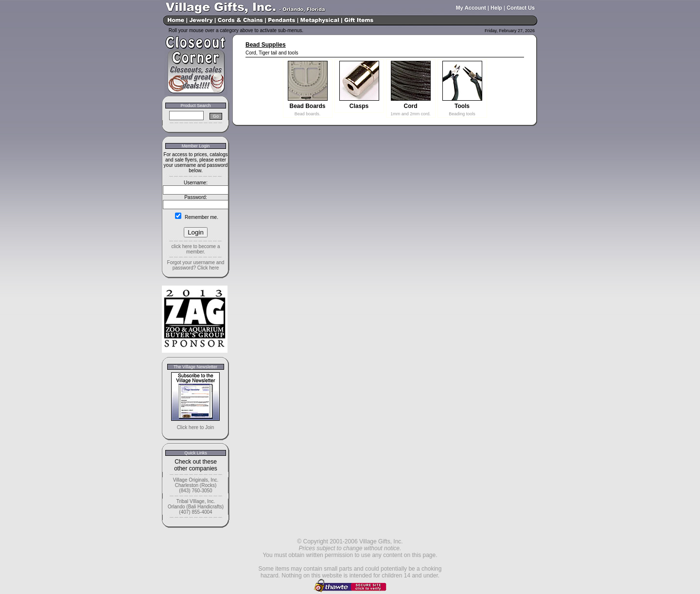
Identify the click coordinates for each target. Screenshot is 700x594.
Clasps (359, 106)
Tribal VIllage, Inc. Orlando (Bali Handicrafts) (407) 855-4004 (196, 507)
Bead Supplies (266, 45)
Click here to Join (196, 427)
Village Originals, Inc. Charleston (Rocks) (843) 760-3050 (196, 485)
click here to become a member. (195, 249)
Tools (462, 106)
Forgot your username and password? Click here (196, 265)
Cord (411, 106)
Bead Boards (307, 106)
